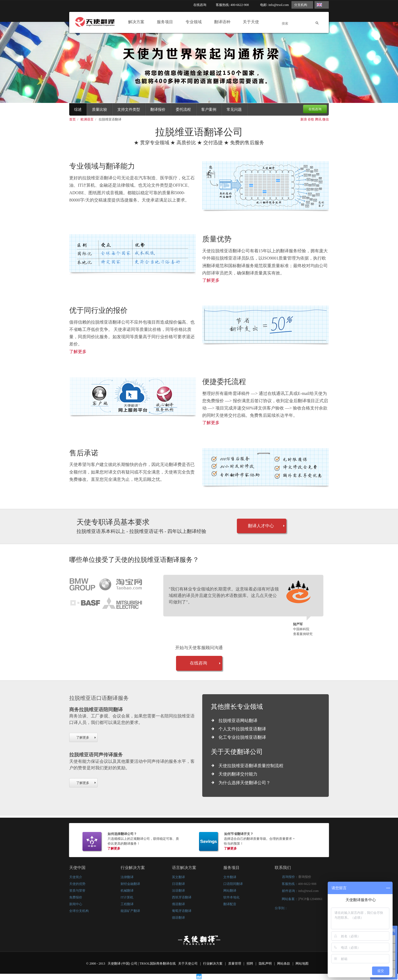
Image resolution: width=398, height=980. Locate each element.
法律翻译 (127, 877)
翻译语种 (224, 22)
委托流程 (183, 110)
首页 (73, 119)
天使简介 (76, 877)
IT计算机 (127, 897)
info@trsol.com (279, 5)
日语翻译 (178, 884)
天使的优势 (77, 884)
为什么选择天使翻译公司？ (244, 783)
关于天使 (252, 22)
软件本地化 (231, 897)
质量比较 (99, 110)
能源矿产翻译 (130, 911)
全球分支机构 (79, 911)
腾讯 (318, 119)
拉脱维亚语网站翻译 (238, 721)
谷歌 (311, 119)
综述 (78, 110)
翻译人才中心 (261, 526)
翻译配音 (230, 904)
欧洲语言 (87, 119)
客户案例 (209, 110)
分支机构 (301, 5)
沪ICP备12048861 (310, 899)
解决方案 (138, 22)
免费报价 (76, 897)
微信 (326, 119)
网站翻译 (230, 891)
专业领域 (195, 22)
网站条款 (284, 964)
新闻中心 (76, 904)
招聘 (250, 964)
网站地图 (302, 964)
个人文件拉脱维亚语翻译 (242, 729)
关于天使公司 (188, 964)
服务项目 (166, 22)
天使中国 (77, 868)
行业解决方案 (133, 868)
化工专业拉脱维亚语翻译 (242, 737)
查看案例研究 (303, 634)
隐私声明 (266, 964)
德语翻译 (178, 918)
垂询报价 (305, 877)
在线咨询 (200, 5)
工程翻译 (127, 904)
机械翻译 (127, 891)
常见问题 (234, 110)
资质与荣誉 (77, 891)
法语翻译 (178, 891)
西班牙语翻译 (182, 897)
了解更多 (211, 280)
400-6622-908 (307, 884)
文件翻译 (230, 877)
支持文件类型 (129, 110)
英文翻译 (178, 877)
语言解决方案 (184, 868)
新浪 (304, 119)
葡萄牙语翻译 (182, 911)
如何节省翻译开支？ (239, 834)
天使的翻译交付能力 (238, 774)
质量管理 (235, 964)
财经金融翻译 (130, 884)
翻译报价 (158, 110)
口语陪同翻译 (233, 884)
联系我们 (283, 868)
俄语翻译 (178, 904)
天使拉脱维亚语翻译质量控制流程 (251, 766)
